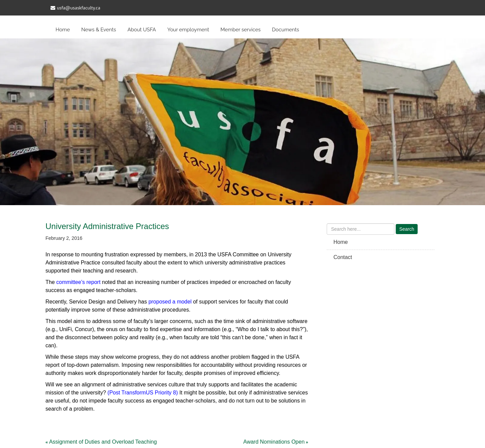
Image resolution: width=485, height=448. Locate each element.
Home (63, 30)
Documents (286, 30)
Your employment (188, 30)
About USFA (142, 30)
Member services (241, 30)
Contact (343, 257)
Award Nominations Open (274, 442)
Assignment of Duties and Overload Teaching (103, 442)
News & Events (99, 30)
